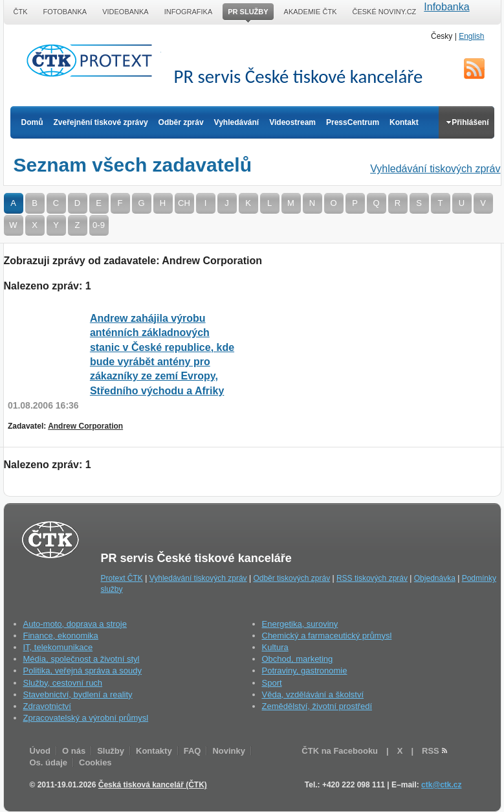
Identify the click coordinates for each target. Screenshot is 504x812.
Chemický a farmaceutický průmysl (327, 636)
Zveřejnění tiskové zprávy (101, 122)
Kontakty (154, 751)
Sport (272, 683)
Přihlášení (467, 122)
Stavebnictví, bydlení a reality (78, 694)
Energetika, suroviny (300, 624)
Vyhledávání (237, 122)
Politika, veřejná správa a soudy (83, 671)
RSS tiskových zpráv (372, 578)
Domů (32, 122)
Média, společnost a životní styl (82, 659)
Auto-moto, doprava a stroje (75, 624)
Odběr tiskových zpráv (291, 578)
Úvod (40, 751)
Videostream (292, 122)
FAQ (192, 751)
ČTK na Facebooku (340, 751)
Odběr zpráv (181, 122)
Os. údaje (49, 762)
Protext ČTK (122, 578)
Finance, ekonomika (61, 636)
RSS (474, 69)
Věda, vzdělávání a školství (313, 694)
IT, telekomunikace (58, 647)
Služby (111, 751)
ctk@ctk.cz (441, 785)
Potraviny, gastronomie (305, 671)
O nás (74, 751)
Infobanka (446, 7)
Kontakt (404, 122)
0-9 (99, 225)
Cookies (95, 762)
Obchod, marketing (298, 659)
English (471, 36)
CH (184, 203)
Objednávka (435, 578)
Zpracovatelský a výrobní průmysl (86, 718)
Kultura (275, 647)
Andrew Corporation (85, 426)
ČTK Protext (93, 60)
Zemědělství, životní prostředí (317, 706)
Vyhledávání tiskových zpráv (435, 169)
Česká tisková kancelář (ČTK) (153, 785)
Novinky (229, 751)
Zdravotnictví (47, 706)
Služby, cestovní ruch (63, 683)
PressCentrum (353, 122)
